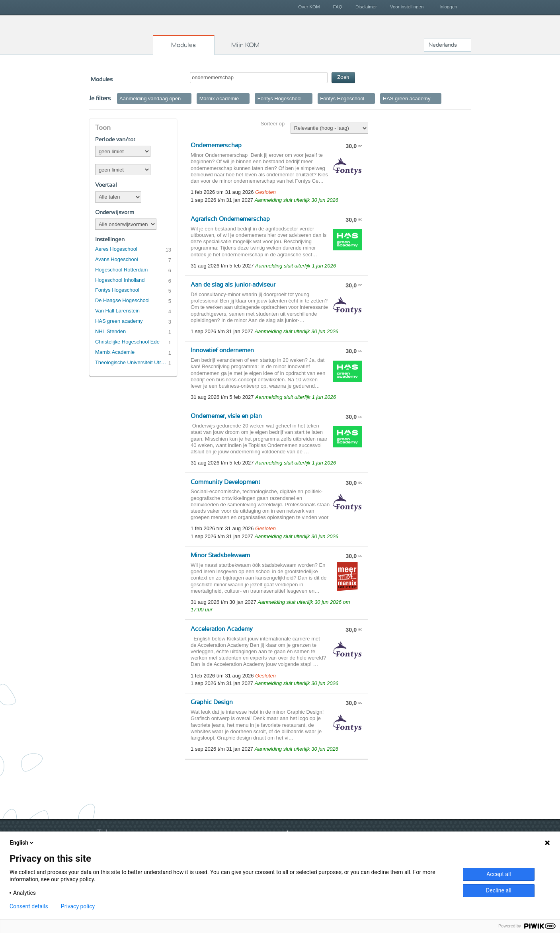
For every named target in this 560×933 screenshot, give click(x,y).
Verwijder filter (187, 98)
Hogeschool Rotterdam (121, 270)
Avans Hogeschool (117, 259)
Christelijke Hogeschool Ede (127, 342)
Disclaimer (366, 7)
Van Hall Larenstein (117, 311)
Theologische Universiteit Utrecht (132, 362)
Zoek (343, 77)
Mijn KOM (245, 45)
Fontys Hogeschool (117, 290)
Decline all (499, 890)
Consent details (29, 906)
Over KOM (309, 7)
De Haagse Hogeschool (122, 300)
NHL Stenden (110, 331)
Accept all (499, 874)
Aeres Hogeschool (116, 249)
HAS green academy (119, 321)
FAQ (338, 7)
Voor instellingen (407, 7)
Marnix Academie (115, 352)
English (22, 843)
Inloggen (448, 7)
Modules (183, 45)
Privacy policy (78, 906)
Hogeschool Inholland (120, 280)
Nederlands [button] (443, 45)
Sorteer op (273, 124)
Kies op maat (121, 34)
